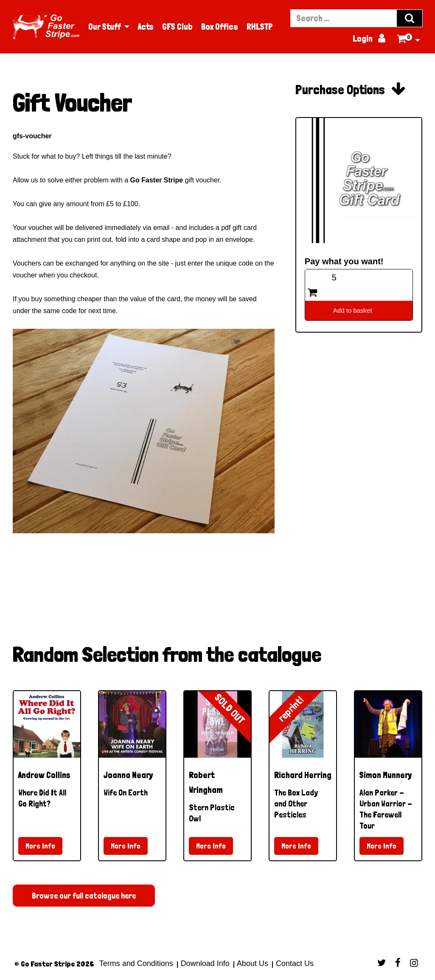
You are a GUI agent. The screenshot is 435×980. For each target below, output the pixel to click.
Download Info (205, 963)
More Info (40, 846)
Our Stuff (105, 27)
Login (370, 39)
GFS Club (177, 27)
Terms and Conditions (136, 963)
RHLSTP (260, 27)
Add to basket (353, 310)
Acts (146, 27)
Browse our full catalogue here (84, 896)
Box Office (220, 27)
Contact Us (294, 963)
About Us (253, 963)
